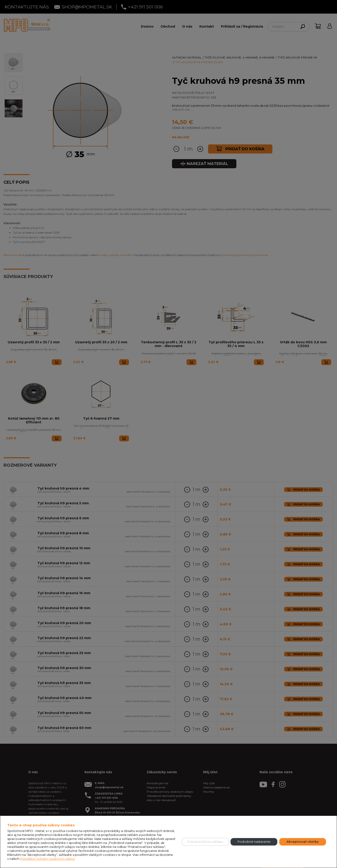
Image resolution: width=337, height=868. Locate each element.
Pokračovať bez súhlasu (205, 842)
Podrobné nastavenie (254, 842)
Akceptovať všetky (303, 842)
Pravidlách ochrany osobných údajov (48, 859)
